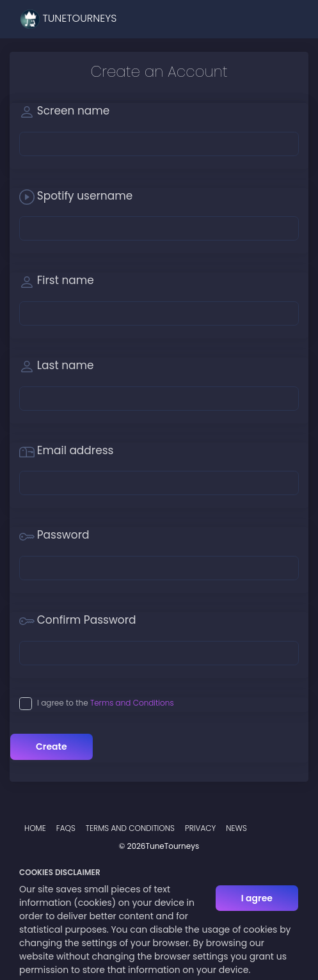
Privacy (200, 828)
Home (35, 828)
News (236, 828)
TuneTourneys (68, 19)
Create (52, 747)
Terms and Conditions (132, 703)
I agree (257, 898)
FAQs (66, 828)
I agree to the (106, 703)
